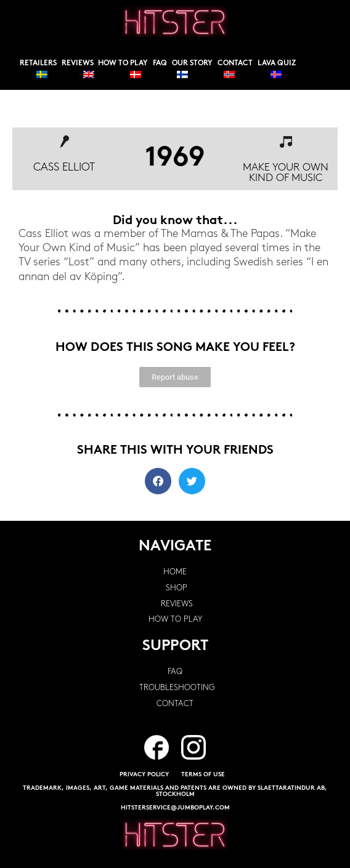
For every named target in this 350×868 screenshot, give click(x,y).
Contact (235, 63)
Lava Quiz (277, 63)
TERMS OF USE (203, 775)
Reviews (78, 63)
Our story (192, 63)
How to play (123, 63)
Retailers (38, 63)
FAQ (160, 63)
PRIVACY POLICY (144, 775)
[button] (158, 481)
